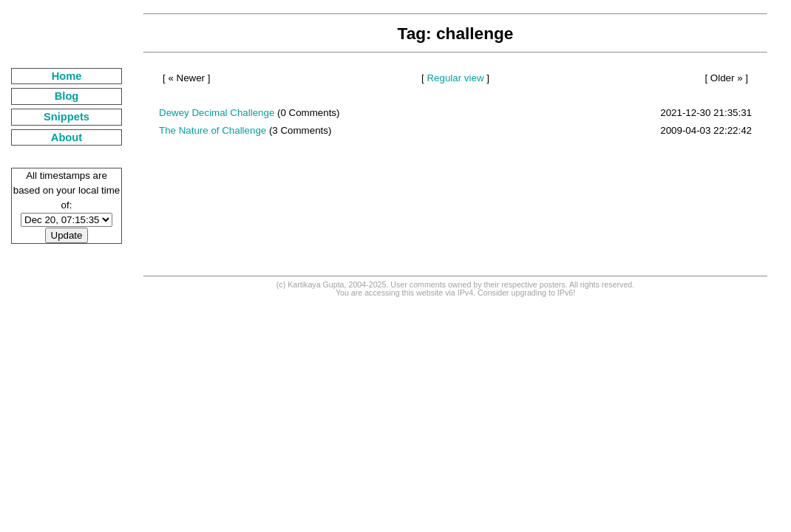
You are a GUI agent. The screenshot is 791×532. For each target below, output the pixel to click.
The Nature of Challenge (213, 130)
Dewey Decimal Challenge (217, 113)
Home (67, 76)
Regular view (455, 78)
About (67, 137)
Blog (67, 96)
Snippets (67, 117)
